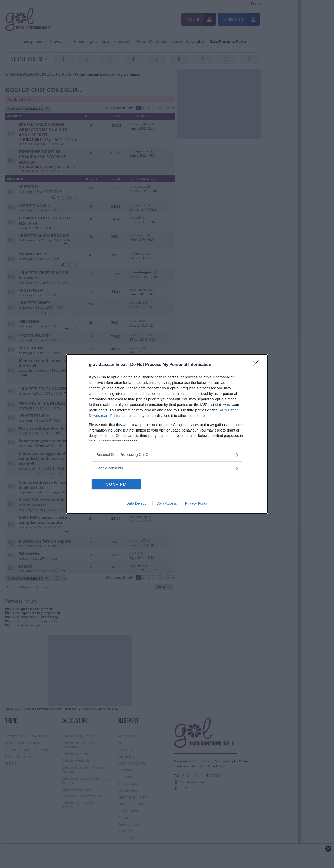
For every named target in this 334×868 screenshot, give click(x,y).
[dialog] (167, 434)
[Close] (257, 365)
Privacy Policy (196, 504)
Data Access (167, 504)
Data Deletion (137, 504)
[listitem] (167, 455)
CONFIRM (116, 484)
